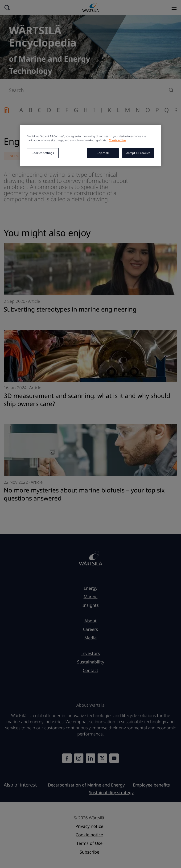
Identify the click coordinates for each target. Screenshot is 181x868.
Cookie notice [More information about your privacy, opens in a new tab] (117, 140)
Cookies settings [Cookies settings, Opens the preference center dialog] (43, 153)
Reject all (103, 153)
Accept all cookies (138, 153)
